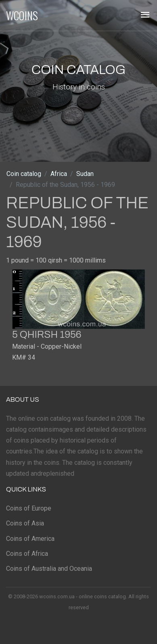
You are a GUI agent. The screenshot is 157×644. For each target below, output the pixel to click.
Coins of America (30, 539)
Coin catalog (24, 174)
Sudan (85, 174)
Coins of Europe (29, 508)
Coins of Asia (25, 523)
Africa (59, 174)
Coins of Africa (27, 554)
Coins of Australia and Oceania (49, 569)
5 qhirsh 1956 (47, 335)
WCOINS (22, 15)
